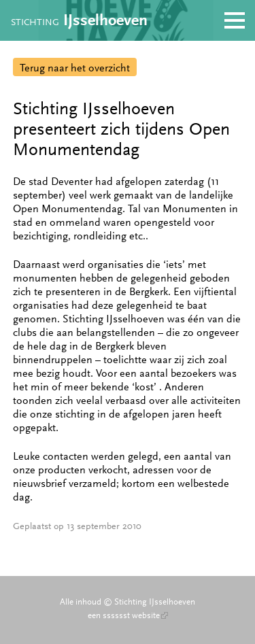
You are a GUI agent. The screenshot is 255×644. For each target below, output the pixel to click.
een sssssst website (128, 615)
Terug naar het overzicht (75, 68)
